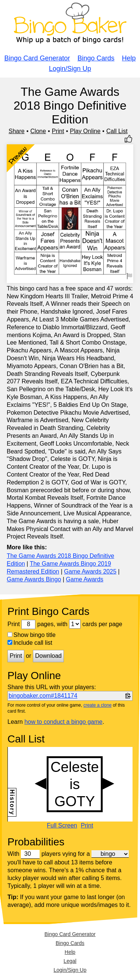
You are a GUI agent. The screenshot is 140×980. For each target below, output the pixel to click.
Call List (117, 131)
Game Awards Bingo (34, 579)
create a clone (97, 705)
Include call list (30, 643)
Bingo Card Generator (37, 58)
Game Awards (85, 579)
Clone (38, 131)
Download (48, 656)
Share (17, 131)
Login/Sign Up (70, 69)
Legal (70, 961)
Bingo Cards (96, 58)
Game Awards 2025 (90, 571)
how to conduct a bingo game (63, 722)
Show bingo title (32, 635)
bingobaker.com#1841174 (43, 696)
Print (58, 131)
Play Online (85, 131)
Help (129, 58)
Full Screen (62, 826)
